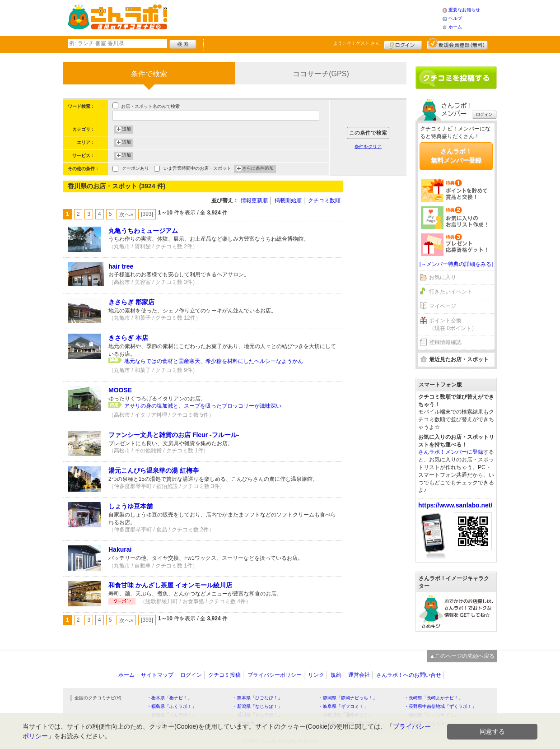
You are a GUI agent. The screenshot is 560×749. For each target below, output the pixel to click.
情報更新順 (254, 200)
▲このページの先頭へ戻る (462, 656)
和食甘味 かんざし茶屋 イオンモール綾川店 (170, 585)
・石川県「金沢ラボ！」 (172, 723)
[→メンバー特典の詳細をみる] (456, 264)
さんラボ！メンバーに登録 (451, 452)
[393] (147, 214)
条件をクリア (368, 147)
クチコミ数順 (324, 200)
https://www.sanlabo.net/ (455, 505)
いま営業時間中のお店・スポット (197, 169)
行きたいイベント (451, 292)
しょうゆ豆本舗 (131, 506)
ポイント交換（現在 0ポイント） (453, 324)
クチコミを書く (456, 78)
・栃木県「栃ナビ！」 (169, 698)
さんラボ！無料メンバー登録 (456, 156)
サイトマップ (157, 675)
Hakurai (120, 549)
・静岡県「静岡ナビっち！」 (348, 698)
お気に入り (443, 277)
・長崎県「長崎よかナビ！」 (434, 698)
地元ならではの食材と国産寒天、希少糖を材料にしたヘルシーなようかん (214, 361)
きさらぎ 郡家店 (131, 302)
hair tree (121, 266)
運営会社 (359, 675)
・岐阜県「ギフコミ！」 (343, 706)
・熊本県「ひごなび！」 (257, 698)
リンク (316, 675)
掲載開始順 (288, 200)
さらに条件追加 (258, 169)
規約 (336, 675)
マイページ (443, 306)
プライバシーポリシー (275, 675)
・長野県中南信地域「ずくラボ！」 (440, 706)
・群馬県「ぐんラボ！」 (172, 715)
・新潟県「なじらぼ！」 (257, 706)
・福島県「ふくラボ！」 (172, 706)
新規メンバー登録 (457, 44)
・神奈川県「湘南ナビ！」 (345, 715)
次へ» (126, 214)
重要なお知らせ (464, 10)
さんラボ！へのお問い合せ (409, 675)
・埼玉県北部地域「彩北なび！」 (352, 723)
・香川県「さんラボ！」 (257, 715)
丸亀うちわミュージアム (143, 231)
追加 (126, 130)
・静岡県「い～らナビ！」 (431, 715)
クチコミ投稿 (224, 675)
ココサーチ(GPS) (321, 74)
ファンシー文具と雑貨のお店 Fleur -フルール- (174, 435)
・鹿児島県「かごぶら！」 (260, 723)
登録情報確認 (445, 342)
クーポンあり (135, 169)
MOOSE (120, 390)
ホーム (455, 27)
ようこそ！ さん (357, 43)
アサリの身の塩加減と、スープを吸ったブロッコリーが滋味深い (203, 406)
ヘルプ (455, 18)
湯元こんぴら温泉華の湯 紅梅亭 (154, 470)
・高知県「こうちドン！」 (431, 723)
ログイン (403, 44)
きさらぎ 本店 (128, 338)
